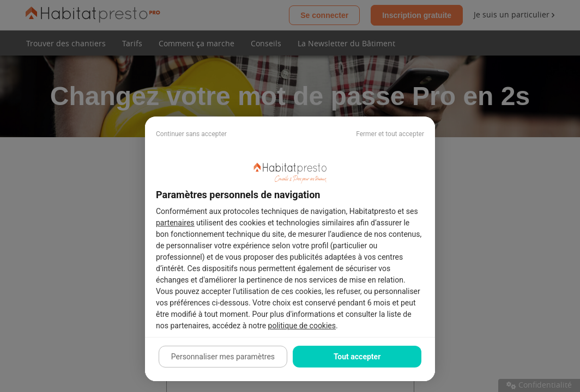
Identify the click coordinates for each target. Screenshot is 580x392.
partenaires (175, 223)
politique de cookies (302, 326)
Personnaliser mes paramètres (223, 357)
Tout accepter (357, 357)
